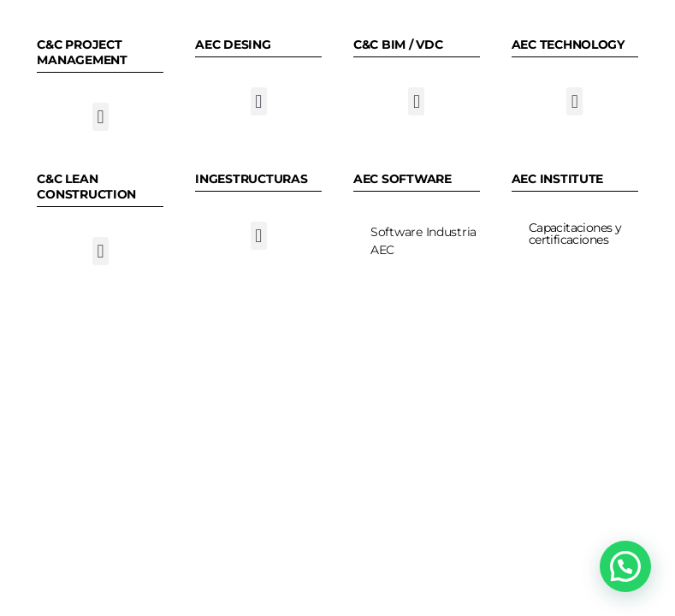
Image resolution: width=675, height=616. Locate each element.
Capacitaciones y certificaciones (575, 234)
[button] (101, 117)
